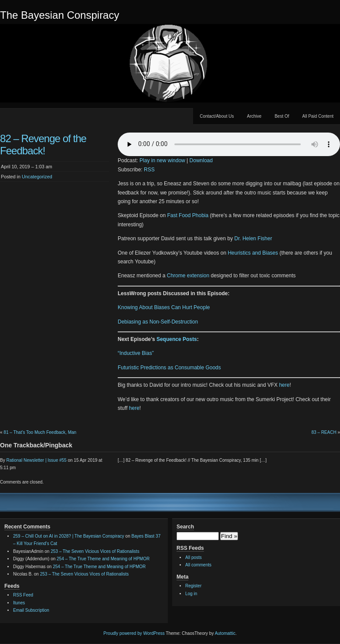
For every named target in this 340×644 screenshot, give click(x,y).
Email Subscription (31, 610)
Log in (191, 594)
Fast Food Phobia (188, 215)
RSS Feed (23, 595)
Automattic (225, 633)
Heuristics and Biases (253, 253)
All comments (198, 565)
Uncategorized (37, 177)
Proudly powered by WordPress (134, 633)
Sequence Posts (177, 339)
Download (201, 160)
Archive (254, 116)
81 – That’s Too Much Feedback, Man (40, 432)
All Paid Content (318, 116)
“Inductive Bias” (136, 353)
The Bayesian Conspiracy (59, 15)
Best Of (282, 116)
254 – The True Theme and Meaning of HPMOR (103, 559)
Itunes (19, 603)
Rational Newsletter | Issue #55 (36, 460)
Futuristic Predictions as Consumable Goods (169, 368)
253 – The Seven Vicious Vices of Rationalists (95, 551)
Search (185, 527)
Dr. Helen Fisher (253, 239)
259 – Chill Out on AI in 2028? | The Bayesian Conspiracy (69, 536)
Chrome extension (188, 276)
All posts (194, 557)
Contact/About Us (217, 116)
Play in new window (162, 160)
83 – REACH (324, 432)
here (284, 385)
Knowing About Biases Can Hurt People (164, 307)
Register (193, 586)
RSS (149, 170)
